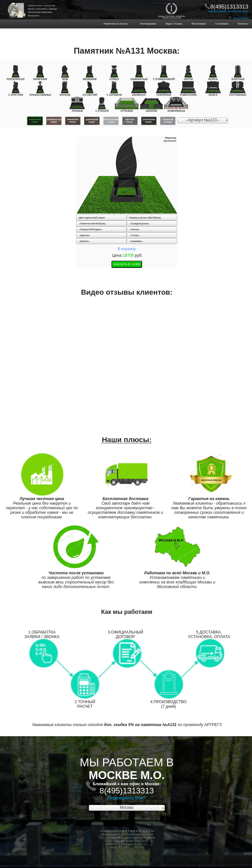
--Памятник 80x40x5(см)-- (93, 224)
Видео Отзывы (172, 24)
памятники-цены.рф (140, 834)
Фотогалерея (197, 24)
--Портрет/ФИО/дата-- (90, 229)
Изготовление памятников (40, 12)
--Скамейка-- (136, 241)
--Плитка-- (134, 229)
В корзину (127, 249)
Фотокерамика (150, 24)
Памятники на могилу (120, 24)
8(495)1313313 (229, 7)
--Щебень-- (84, 241)
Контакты (241, 24)
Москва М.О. (34, 16)
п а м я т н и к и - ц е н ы (41, 5)
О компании (220, 24)
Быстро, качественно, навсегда (43, 9)
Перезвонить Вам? (127, 798)
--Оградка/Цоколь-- (140, 224)
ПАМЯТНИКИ (20, 4)
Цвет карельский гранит (92, 218)
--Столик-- (134, 235)
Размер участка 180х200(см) (145, 218)
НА (20, 7)
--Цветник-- (85, 235)
